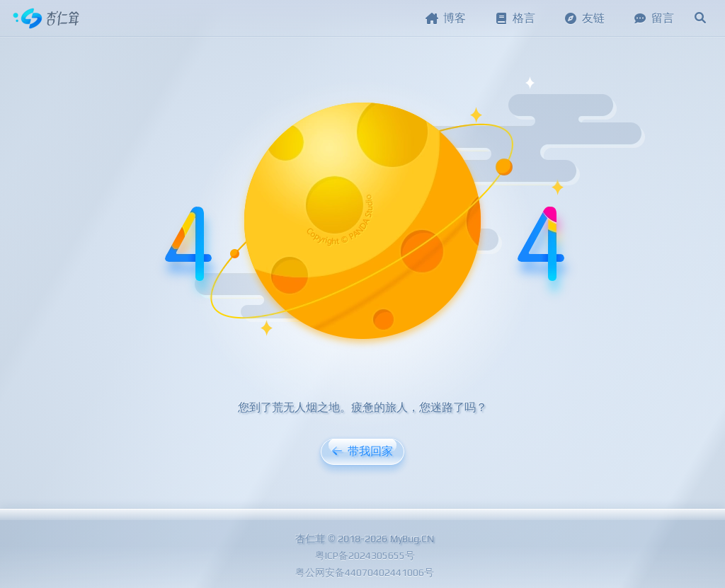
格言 (515, 18)
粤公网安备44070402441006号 (365, 572)
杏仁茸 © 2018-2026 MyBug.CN (365, 538)
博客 (445, 18)
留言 (653, 18)
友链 (584, 18)
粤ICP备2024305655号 (365, 555)
